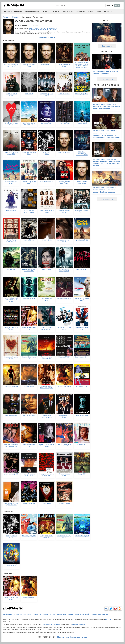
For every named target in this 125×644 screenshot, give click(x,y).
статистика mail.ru (100, 614)
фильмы (27, 614)
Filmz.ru (108, 619)
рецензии (18, 12)
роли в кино (34, 29)
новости (8, 12)
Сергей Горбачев (79, 624)
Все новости (107, 79)
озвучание (44, 29)
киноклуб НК (68, 12)
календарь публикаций (79, 614)
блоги (46, 614)
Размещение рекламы (79, 637)
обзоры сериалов (33, 12)
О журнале (108, 12)
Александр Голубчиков (51, 624)
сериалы (37, 614)
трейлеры (56, 12)
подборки (62, 614)
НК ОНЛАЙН (80, 12)
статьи (46, 12)
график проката (94, 12)
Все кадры (107, 46)
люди (53, 614)
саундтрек (53, 29)
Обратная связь (63, 637)
